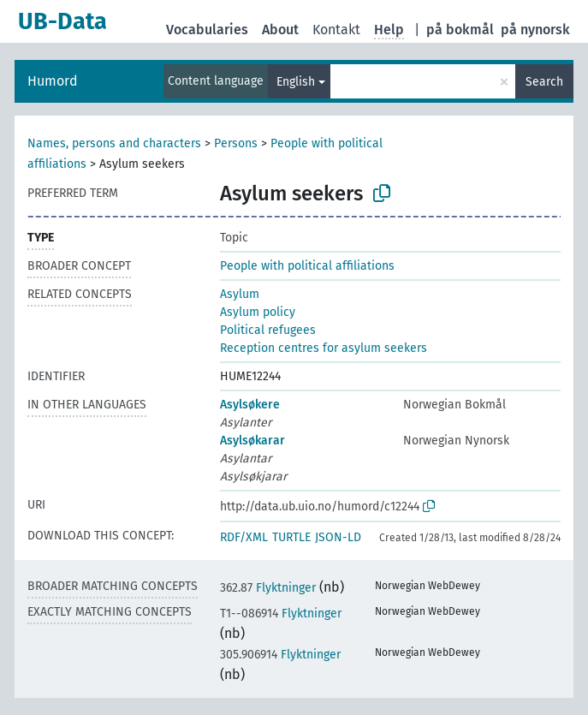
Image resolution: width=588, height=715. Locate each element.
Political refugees (268, 330)
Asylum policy (258, 312)
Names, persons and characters (114, 143)
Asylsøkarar (252, 441)
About (280, 30)
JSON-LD (338, 537)
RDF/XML (244, 537)
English (296, 82)
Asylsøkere (250, 405)
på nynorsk (535, 30)
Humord (53, 81)
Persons (236, 143)
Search (544, 82)
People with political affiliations (307, 266)
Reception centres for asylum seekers (324, 348)
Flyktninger (268, 588)
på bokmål (460, 30)
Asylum (240, 294)
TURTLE (291, 537)
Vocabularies (207, 30)
